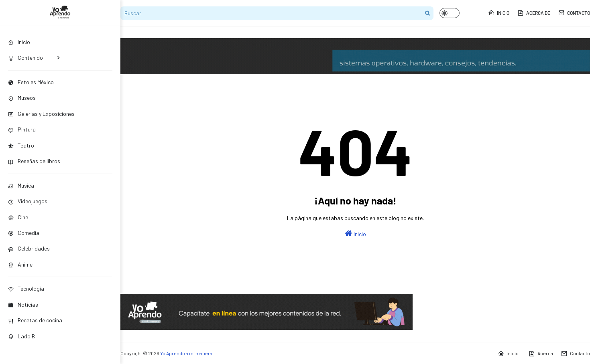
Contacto (574, 13)
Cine (18, 217)
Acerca (541, 354)
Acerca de (534, 13)
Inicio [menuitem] (19, 42)
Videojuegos (28, 201)
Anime (20, 264)
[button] (450, 13)
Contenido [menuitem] (25, 58)
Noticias (23, 304)
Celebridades (29, 248)
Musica (21, 185)
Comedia (24, 233)
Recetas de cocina (35, 320)
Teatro (21, 145)
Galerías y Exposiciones (41, 114)
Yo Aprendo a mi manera (186, 353)
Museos (22, 98)
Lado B (21, 336)
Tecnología (26, 288)
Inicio (499, 13)
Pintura (22, 129)
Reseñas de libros (34, 161)
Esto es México (31, 82)
